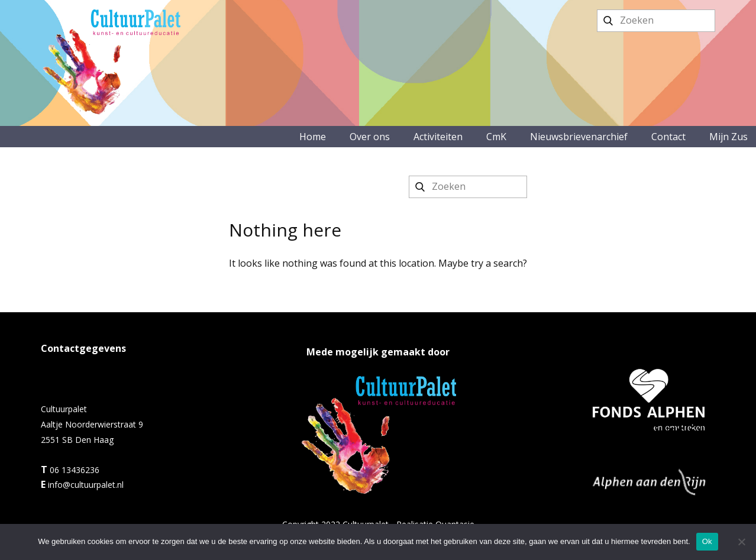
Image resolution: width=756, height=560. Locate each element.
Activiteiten (438, 137)
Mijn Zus (728, 137)
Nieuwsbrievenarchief (579, 137)
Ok (707, 541)
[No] (741, 542)
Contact (668, 137)
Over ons (370, 137)
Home (313, 137)
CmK (496, 137)
